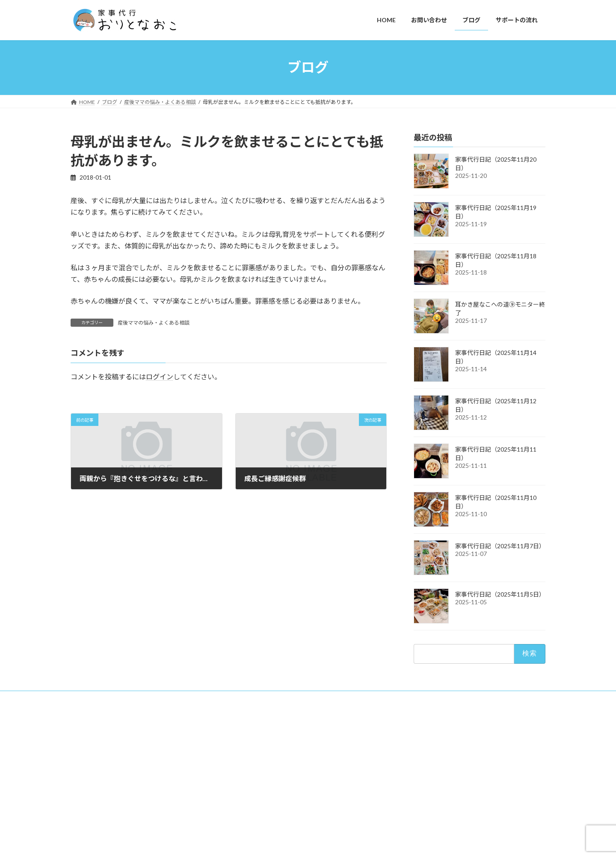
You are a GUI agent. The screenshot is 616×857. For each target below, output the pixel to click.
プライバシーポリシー (104, 699)
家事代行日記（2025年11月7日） (500, 546)
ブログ (409, 778)
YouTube (416, 792)
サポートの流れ (419, 820)
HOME (409, 748)
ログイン (160, 377)
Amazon (416, 805)
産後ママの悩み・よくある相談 (154, 323)
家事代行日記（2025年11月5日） (500, 594)
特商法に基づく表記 (170, 699)
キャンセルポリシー (233, 699)
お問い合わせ (416, 763)
